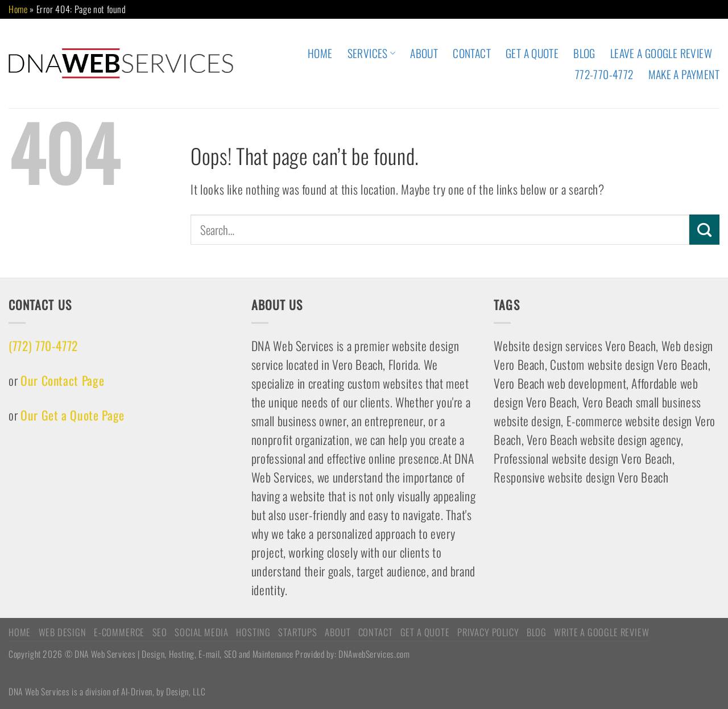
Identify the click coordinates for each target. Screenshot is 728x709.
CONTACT (472, 53)
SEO (160, 632)
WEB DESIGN (63, 632)
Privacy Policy (488, 632)
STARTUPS (298, 632)
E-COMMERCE (119, 632)
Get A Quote (532, 53)
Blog (584, 53)
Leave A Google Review (661, 53)
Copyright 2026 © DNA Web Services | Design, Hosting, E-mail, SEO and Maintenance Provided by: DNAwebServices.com (209, 654)
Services (372, 53)
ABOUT (424, 53)
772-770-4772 (604, 74)
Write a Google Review (601, 632)
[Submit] (704, 229)
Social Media (202, 632)
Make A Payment (684, 74)
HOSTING (253, 632)
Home (18, 9)
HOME (320, 53)
